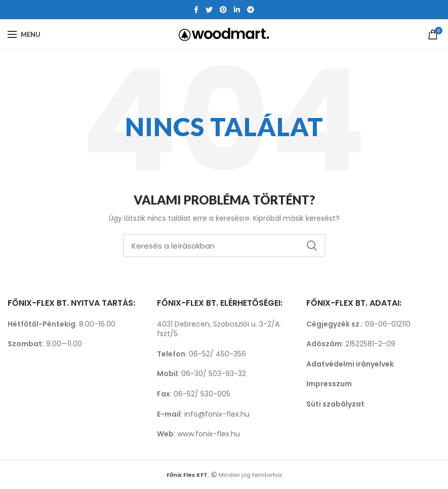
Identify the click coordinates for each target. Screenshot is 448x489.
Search (312, 246)
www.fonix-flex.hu (209, 434)
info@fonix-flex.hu (217, 414)
